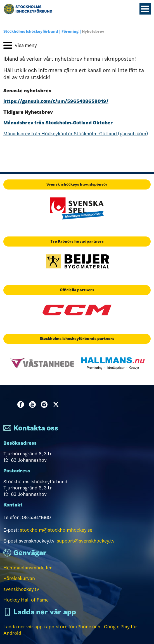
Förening (70, 31)
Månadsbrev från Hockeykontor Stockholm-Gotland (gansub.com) (76, 134)
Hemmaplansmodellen (28, 568)
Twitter (57, 404)
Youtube (34, 404)
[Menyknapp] (145, 9)
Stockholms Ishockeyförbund (31, 31)
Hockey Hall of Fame (26, 600)
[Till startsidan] (30, 9)
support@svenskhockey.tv (86, 541)
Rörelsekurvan (19, 578)
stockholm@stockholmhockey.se (56, 530)
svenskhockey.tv (21, 589)
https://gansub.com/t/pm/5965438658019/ (56, 101)
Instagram (45, 404)
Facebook (22, 404)
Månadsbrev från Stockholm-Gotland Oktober (58, 123)
